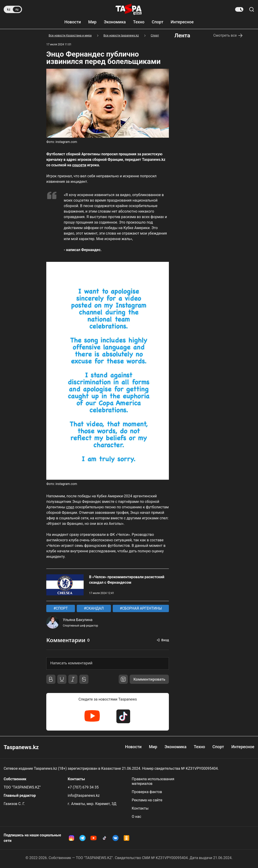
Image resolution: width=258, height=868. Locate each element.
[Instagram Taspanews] (71, 838)
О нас (136, 817)
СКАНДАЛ (95, 608)
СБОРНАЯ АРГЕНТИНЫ (142, 608)
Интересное (182, 22)
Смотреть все (228, 36)
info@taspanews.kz (84, 795)
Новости (73, 22)
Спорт (158, 22)
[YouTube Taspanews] (92, 716)
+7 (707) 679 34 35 (83, 787)
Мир (92, 22)
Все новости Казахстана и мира (70, 35)
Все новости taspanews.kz (121, 35)
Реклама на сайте (147, 800)
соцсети (79, 165)
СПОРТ (61, 608)
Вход (165, 640)
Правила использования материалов (153, 781)
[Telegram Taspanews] (82, 838)
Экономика (115, 22)
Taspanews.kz (21, 747)
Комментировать (149, 679)
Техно (139, 22)
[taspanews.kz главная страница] (129, 9)
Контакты (140, 808)
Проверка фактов (147, 792)
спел (70, 507)
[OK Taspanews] (126, 838)
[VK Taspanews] (115, 838)
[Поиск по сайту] (252, 9)
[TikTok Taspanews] (123, 716)
